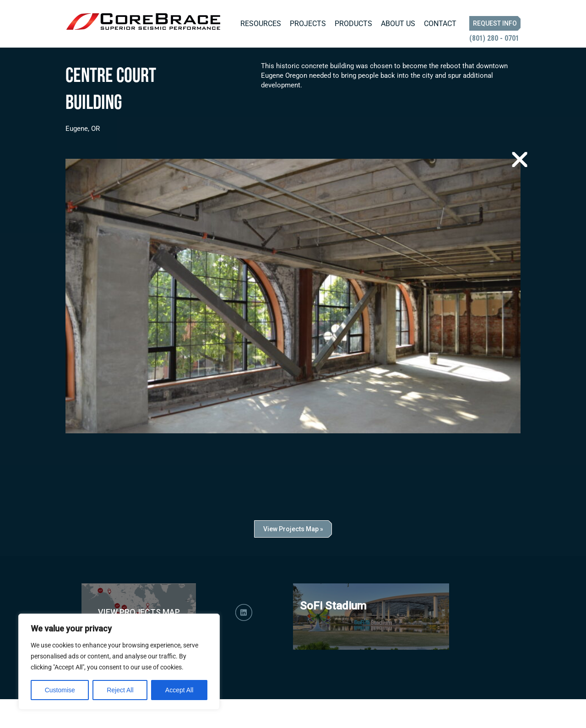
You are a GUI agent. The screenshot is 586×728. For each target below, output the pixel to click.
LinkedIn (244, 641)
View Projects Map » (293, 558)
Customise (60, 690)
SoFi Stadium (333, 635)
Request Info (495, 23)
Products (353, 24)
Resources (261, 24)
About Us (398, 24)
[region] (119, 662)
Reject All (120, 690)
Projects (308, 24)
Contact (440, 24)
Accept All (179, 690)
